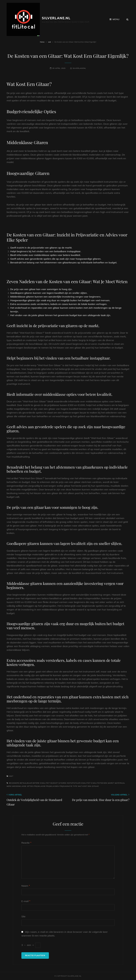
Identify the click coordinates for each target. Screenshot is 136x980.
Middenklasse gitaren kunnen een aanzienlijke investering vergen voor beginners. (56, 297)
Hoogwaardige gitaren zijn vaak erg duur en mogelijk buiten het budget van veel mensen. (60, 300)
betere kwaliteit (41, 783)
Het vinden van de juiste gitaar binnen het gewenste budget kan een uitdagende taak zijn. (60, 315)
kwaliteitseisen (99, 783)
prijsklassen (52, 786)
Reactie (26, 843)
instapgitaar (74, 783)
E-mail (26, 901)
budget (54, 783)
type (75, 786)
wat (49, 42)
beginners (14, 783)
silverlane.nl (56, 18)
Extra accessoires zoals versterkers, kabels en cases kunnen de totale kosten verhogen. (59, 304)
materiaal (120, 783)
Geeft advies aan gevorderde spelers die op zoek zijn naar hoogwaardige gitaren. (56, 259)
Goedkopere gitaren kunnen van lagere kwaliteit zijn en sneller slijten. (49, 293)
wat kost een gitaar (88, 786)
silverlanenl (79, 68)
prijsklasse (40, 786)
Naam (26, 886)
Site (23, 916)
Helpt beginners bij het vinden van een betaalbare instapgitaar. (46, 251)
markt (111, 783)
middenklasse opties (23, 786)
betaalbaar (26, 783)
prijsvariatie (66, 786)
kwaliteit (86, 783)
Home (42, 42)
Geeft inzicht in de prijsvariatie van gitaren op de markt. (41, 248)
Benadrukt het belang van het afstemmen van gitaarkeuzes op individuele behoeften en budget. (64, 262)
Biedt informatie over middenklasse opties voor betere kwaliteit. (45, 255)
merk (9, 786)
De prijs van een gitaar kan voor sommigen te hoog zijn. (41, 289)
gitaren (62, 783)
